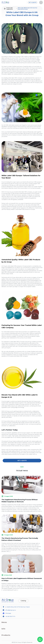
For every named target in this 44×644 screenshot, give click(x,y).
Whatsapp (8, 613)
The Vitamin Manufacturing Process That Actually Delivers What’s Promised (20, 539)
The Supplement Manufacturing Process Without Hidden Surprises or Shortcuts (20, 501)
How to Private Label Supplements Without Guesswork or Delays (22, 579)
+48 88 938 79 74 (10, 616)
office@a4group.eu (11, 610)
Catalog (23, 601)
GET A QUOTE (33, 2)
